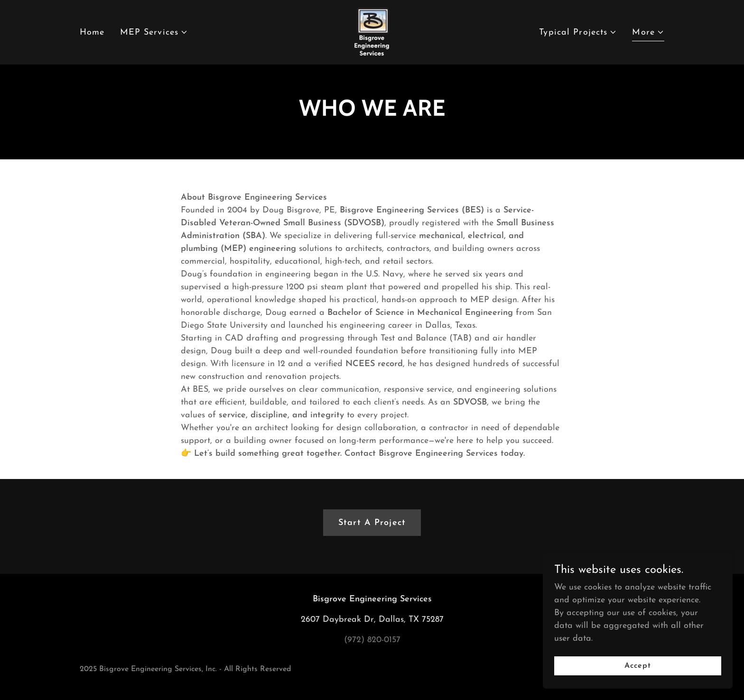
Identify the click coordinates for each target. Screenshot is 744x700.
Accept (638, 666)
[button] (154, 32)
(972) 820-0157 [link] (372, 640)
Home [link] (92, 32)
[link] (372, 32)
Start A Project (372, 523)
